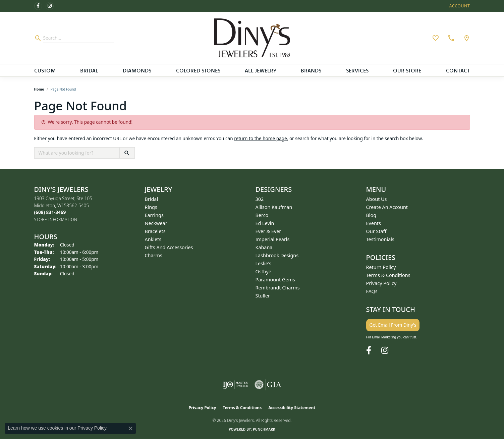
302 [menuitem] (260, 199)
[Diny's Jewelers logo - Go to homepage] (252, 38)
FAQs (372, 291)
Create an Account (387, 207)
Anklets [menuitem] (153, 239)
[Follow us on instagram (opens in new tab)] (50, 6)
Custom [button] (45, 70)
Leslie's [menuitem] (264, 263)
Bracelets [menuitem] (155, 231)
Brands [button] (311, 70)
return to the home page (261, 138)
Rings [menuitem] (151, 207)
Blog (371, 215)
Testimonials (380, 239)
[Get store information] (56, 219)
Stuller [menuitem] (263, 296)
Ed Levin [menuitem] (265, 223)
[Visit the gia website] (268, 385)
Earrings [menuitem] (154, 215)
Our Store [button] (407, 70)
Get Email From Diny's (393, 325)
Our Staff (376, 231)
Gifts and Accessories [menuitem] (169, 247)
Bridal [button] (89, 70)
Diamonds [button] (137, 70)
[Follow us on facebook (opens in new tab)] (38, 6)
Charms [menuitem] (154, 255)
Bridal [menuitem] (152, 199)
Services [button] (357, 70)
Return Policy (381, 267)
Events (374, 223)
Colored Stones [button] (198, 70)
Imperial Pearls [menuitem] (273, 239)
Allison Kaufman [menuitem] (274, 207)
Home (39, 89)
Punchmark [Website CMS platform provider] (264, 429)
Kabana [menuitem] (264, 247)
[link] (450, 38)
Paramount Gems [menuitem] (275, 280)
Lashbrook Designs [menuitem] (277, 255)
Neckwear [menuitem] (156, 223)
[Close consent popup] (130, 428)
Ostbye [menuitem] (263, 271)
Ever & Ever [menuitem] (268, 231)
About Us (377, 199)
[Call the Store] (50, 212)
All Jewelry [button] (261, 70)
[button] (459, 6)
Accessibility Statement (292, 408)
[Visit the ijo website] (235, 385)
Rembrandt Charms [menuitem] (278, 288)
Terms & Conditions (388, 275)
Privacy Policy (381, 283)
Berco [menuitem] (262, 215)
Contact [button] (458, 70)
